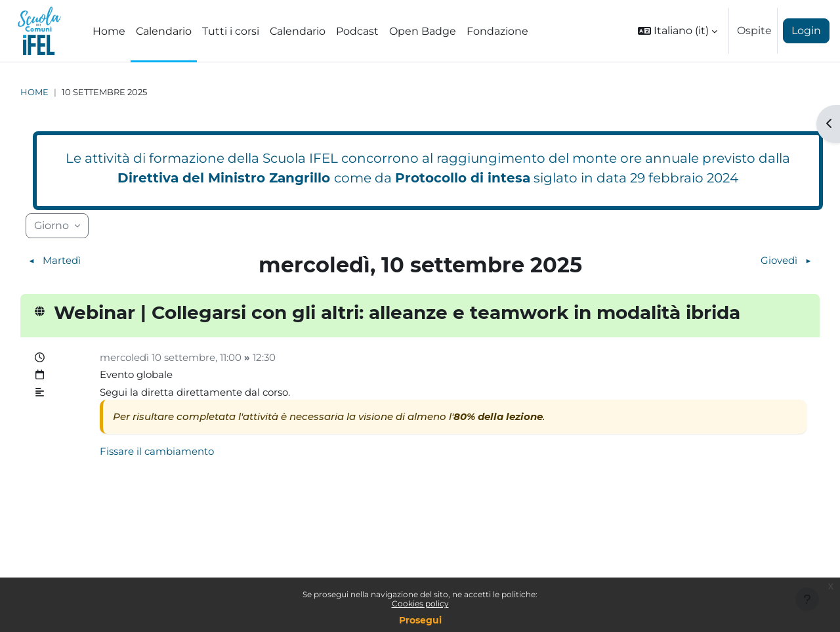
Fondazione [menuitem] (497, 31)
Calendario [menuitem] (164, 31)
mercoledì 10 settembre (163, 358)
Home (34, 92)
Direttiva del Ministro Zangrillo (224, 178)
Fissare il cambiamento (160, 456)
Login (806, 31)
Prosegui (420, 620)
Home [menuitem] (109, 31)
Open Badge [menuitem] (423, 31)
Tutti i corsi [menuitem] (231, 31)
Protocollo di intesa (463, 178)
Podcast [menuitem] (357, 31)
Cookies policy (420, 603)
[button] (678, 31)
